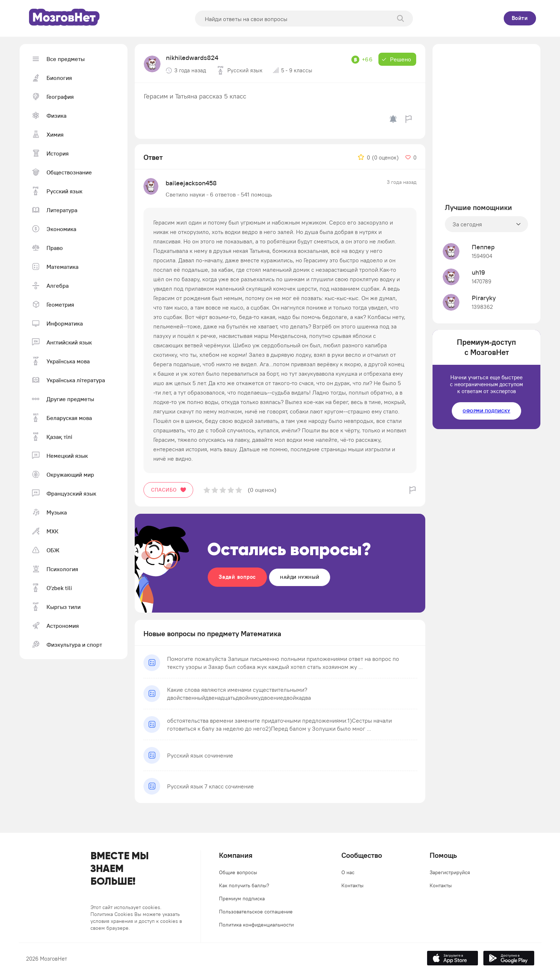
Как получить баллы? (244, 885)
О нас (348, 872)
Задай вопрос (237, 577)
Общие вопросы (238, 872)
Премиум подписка (242, 899)
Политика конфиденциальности (256, 925)
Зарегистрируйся (450, 872)
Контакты (352, 885)
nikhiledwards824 (192, 58)
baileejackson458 (191, 183)
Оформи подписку (486, 411)
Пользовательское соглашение (256, 912)
